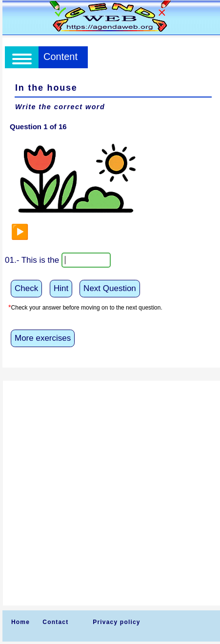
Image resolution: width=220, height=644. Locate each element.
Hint (61, 288)
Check (26, 288)
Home (20, 622)
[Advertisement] (110, 493)
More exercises (43, 338)
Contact (55, 622)
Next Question (110, 288)
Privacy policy (117, 622)
